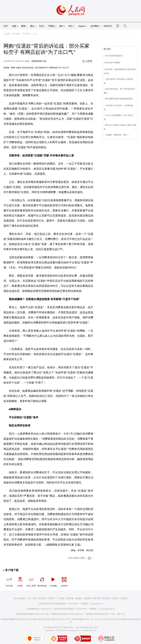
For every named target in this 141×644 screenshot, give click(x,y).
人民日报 (9, 581)
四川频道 (16, 34)
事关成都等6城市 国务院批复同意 (119, 99)
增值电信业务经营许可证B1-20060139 (67, 614)
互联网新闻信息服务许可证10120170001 (33, 614)
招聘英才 (52, 598)
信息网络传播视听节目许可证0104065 (16, 619)
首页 (6, 26)
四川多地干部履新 (113, 63)
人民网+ (20, 581)
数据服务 (88, 598)
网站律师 (106, 598)
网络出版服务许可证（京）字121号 (87, 619)
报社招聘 (42, 598)
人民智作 (64, 581)
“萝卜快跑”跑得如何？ (114, 56)
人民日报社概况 (20, 598)
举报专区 (108, 26)
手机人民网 (31, 581)
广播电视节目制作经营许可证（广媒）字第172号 (105, 614)
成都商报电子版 (39, 61)
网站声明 (97, 598)
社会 (35, 34)
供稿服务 (79, 598)
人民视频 (53, 581)
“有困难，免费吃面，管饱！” (117, 135)
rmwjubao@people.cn (107, 609)
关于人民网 (32, 598)
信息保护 (115, 598)
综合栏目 (27, 34)
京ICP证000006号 (110, 619)
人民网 (7, 34)
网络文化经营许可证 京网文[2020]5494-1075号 (52, 619)
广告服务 (61, 598)
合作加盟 (70, 598)
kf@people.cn (46, 609)
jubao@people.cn (97, 604)
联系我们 (124, 598)
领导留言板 (42, 581)
